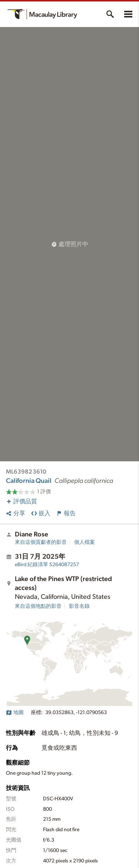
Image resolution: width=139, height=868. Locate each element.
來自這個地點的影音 (38, 606)
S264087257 (47, 565)
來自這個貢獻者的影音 (41, 542)
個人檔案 (85, 542)
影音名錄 (79, 606)
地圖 (15, 713)
